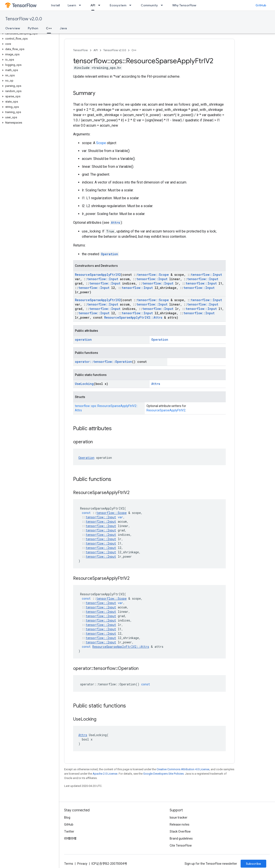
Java (63, 28)
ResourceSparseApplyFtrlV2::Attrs (133, 317)
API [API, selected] (93, 5)
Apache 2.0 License (105, 774)
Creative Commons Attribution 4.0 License (183, 769)
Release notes (180, 824)
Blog (67, 817)
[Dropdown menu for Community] (163, 5)
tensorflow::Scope (153, 275)
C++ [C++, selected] (49, 28)
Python (33, 28)
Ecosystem (118, 5)
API (96, 50)
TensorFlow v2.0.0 (24, 19)
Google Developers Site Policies (163, 774)
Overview (13, 28)
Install (55, 5)
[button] (29, 33)
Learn (72, 5)
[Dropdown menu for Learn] (81, 5)
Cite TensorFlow (181, 845)
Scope (101, 143)
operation (83, 340)
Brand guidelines (181, 838)
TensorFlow (80, 50)
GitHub (261, 5)
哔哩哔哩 (70, 838)
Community (149, 5)
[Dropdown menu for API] (100, 5)
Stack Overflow (180, 831)
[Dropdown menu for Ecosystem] (132, 5)
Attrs (115, 223)
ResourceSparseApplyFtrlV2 (98, 275)
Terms (69, 864)
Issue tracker (179, 817)
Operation (109, 254)
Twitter (69, 831)
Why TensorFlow (184, 5)
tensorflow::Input (206, 275)
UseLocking (84, 384)
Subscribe (253, 864)
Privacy (82, 864)
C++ (134, 50)
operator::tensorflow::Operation (103, 362)
